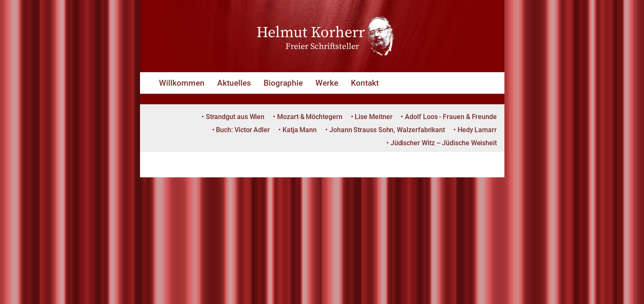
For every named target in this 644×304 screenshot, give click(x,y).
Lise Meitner (373, 117)
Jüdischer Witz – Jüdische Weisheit (444, 143)
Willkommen (182, 83)
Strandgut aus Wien (235, 117)
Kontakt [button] (365, 83)
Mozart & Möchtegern (310, 117)
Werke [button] (327, 83)
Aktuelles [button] (234, 83)
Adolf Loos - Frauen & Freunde (451, 117)
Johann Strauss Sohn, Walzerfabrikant (387, 130)
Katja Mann (300, 130)
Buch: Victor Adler (243, 130)
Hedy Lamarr (477, 130)
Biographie (283, 83)
